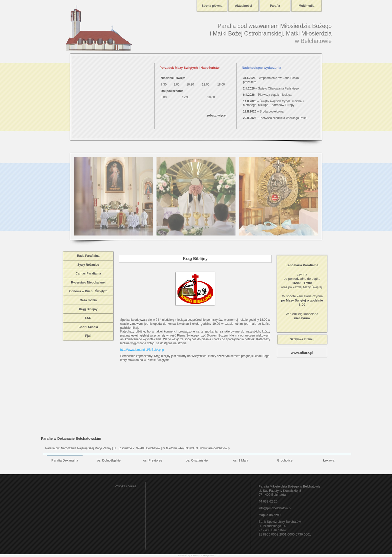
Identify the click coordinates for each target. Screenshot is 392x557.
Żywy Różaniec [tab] (88, 265)
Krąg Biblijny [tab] (88, 309)
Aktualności (243, 6)
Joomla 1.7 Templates (202, 555)
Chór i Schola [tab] (88, 327)
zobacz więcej (216, 115)
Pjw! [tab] (88, 336)
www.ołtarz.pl (302, 353)
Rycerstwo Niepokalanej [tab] (88, 282)
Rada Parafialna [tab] (88, 256)
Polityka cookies (125, 486)
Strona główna (212, 6)
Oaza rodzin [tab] (88, 300)
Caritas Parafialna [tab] (88, 273)
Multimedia (307, 6)
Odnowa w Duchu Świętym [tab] (88, 291)
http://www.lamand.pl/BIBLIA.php (142, 350)
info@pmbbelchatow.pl (275, 508)
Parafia (275, 6)
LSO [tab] (88, 318)
